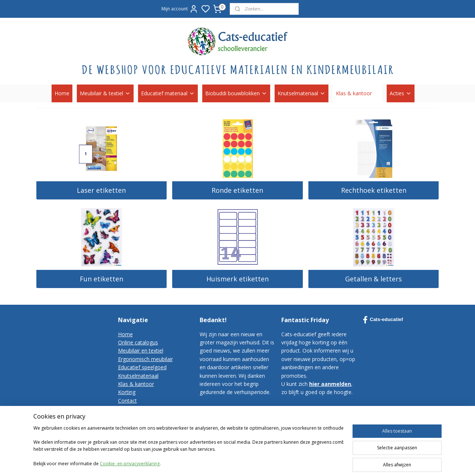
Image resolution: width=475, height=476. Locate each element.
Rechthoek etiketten (374, 190)
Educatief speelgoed (142, 367)
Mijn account (180, 9)
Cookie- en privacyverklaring (130, 464)
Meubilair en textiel (141, 351)
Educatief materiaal (168, 93)
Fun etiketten (101, 279)
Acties (401, 93)
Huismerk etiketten (237, 279)
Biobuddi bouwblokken (236, 93)
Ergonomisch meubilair (145, 359)
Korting (127, 392)
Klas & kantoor (358, 93)
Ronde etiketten (237, 190)
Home (62, 93)
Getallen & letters (374, 279)
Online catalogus (138, 342)
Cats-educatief (383, 320)
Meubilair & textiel (105, 93)
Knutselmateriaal (302, 93)
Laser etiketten (101, 190)
